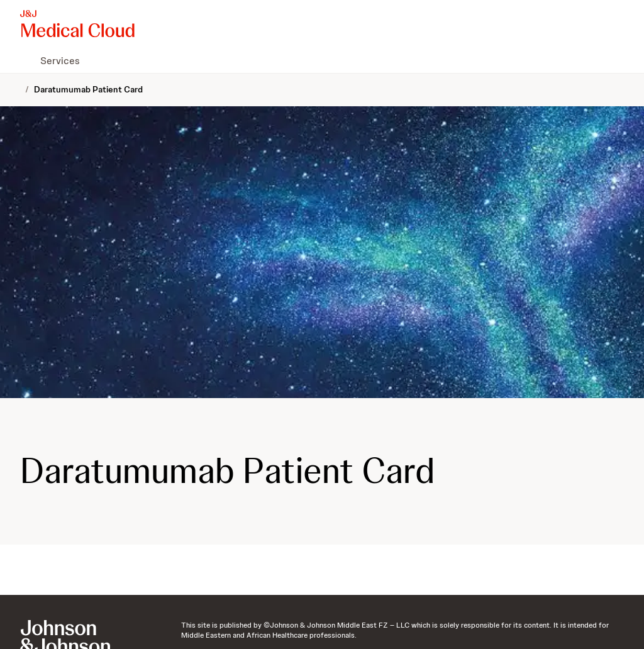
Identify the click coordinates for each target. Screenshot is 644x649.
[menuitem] (25, 60)
